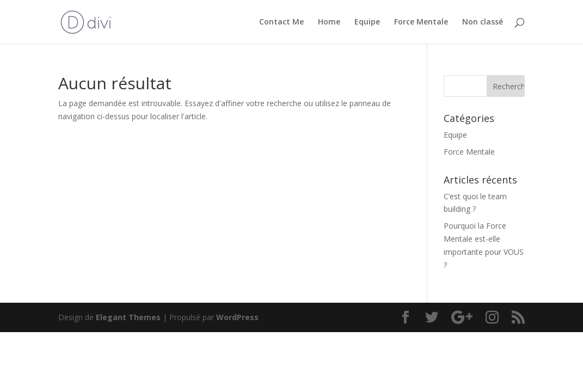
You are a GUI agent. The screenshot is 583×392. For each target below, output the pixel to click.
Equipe (367, 22)
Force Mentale (421, 22)
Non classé (483, 22)
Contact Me (281, 22)
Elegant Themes (128, 317)
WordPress (237, 317)
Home (329, 22)
